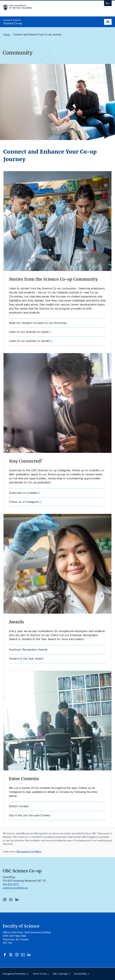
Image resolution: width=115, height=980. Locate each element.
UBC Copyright (61, 974)
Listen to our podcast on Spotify (30, 341)
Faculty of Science (12, 20)
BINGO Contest (19, 806)
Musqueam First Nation (29, 851)
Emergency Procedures (16, 974)
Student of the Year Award (26, 659)
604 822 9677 (11, 884)
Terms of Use (41, 974)
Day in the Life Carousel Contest (30, 815)
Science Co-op (13, 23)
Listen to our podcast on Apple (29, 332)
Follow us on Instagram (24, 502)
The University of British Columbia (41, 7)
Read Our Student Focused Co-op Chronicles (38, 323)
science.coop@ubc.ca (15, 888)
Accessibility (82, 974)
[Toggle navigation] (108, 22)
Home (7, 34)
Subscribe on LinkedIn (23, 493)
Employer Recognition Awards (28, 650)
